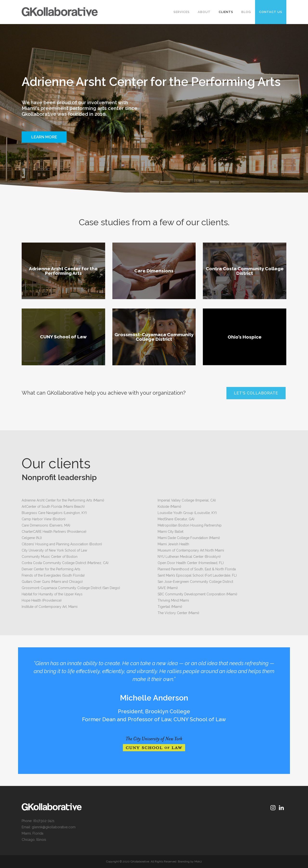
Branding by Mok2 (190, 862)
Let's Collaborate (256, 393)
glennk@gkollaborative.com (54, 827)
